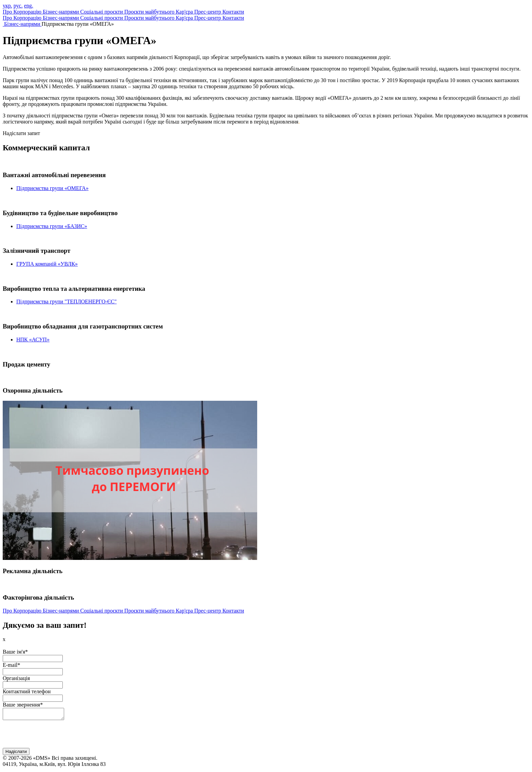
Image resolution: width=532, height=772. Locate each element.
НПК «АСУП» (33, 340)
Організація (16, 678)
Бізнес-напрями (23, 24)
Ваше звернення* (23, 705)
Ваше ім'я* (15, 652)
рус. (18, 6)
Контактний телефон (27, 691)
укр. (7, 6)
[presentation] (54, 737)
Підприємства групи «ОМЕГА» (52, 188)
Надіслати (16, 754)
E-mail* (12, 665)
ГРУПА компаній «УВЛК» (47, 264)
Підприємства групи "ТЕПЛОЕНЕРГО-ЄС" (66, 302)
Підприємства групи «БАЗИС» (52, 226)
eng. (29, 6)
